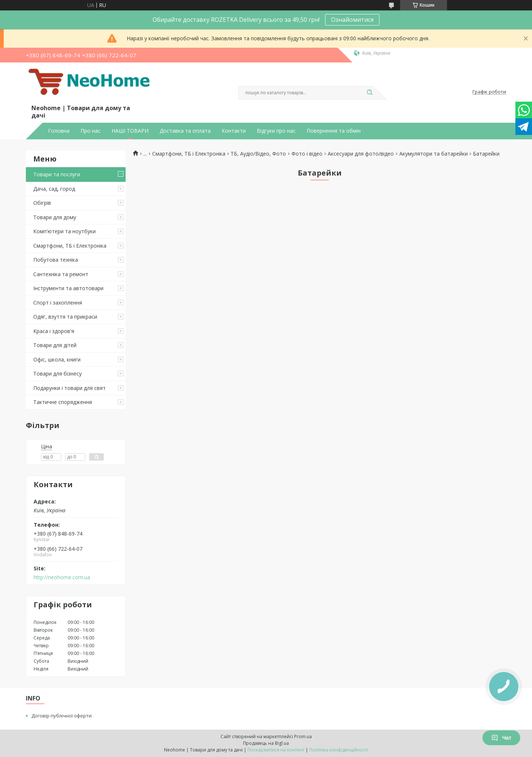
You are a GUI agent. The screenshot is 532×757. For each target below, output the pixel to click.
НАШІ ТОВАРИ (130, 131)
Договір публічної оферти (62, 716)
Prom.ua (303, 736)
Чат (501, 738)
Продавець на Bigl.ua (266, 743)
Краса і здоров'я (54, 331)
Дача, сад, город (54, 189)
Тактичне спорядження (63, 402)
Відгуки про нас (276, 131)
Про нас (91, 131)
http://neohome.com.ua (62, 577)
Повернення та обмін (334, 131)
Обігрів (42, 203)
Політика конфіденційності (339, 750)
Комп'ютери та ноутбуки (64, 231)
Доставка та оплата (185, 131)
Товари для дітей (55, 345)
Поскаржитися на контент (276, 750)
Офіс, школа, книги (57, 359)
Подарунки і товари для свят (69, 388)
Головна (59, 131)
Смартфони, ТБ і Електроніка (70, 246)
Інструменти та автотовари (68, 288)
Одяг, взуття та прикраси (65, 317)
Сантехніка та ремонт (61, 274)
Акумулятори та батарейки (434, 154)
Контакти (234, 131)
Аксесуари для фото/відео (361, 154)
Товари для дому (55, 217)
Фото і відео (307, 154)
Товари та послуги (57, 174)
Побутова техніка (56, 260)
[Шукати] (369, 93)
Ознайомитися (352, 20)
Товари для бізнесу (57, 374)
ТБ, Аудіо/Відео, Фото (258, 154)
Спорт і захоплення (58, 303)
